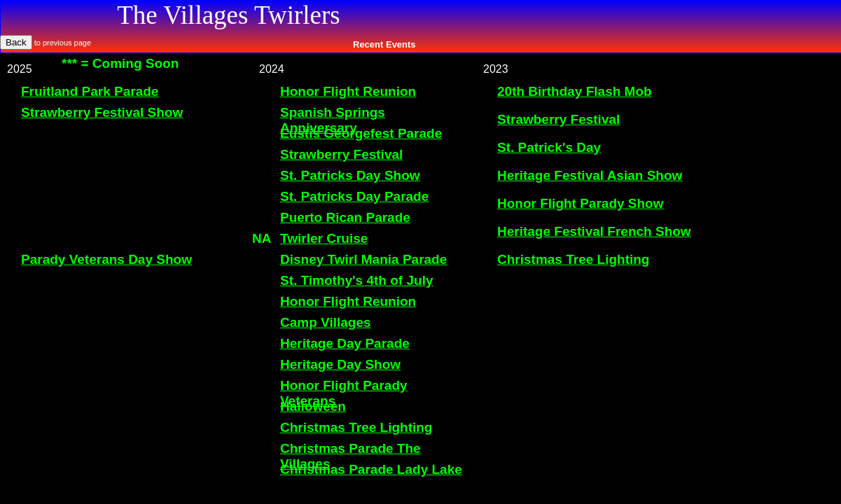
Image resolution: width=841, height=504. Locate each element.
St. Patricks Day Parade (354, 196)
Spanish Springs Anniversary (333, 120)
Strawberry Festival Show (102, 112)
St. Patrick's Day (549, 147)
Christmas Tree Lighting (573, 259)
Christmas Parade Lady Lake (371, 469)
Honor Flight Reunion (348, 91)
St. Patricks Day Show (350, 175)
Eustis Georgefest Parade (361, 133)
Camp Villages (326, 322)
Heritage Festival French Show (594, 231)
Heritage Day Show (340, 364)
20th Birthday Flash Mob (575, 91)
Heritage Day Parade (345, 343)
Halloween (313, 406)
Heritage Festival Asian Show (590, 175)
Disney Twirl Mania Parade (363, 259)
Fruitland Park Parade (90, 91)
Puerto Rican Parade (345, 217)
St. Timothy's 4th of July (356, 280)
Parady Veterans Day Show (106, 259)
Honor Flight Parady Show (581, 203)
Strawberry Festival (558, 119)
